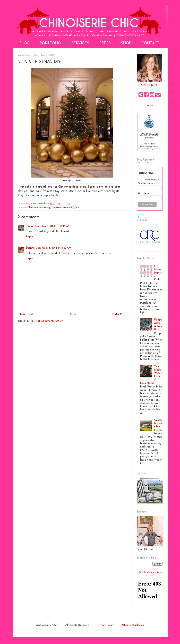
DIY (71, 208)
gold (77, 208)
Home (73, 314)
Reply (29, 237)
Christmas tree (60, 208)
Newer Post (26, 314)
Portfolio (50, 43)
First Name (143, 193)
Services (80, 43)
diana (29, 226)
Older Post (119, 314)
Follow (150, 105)
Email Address (146, 183)
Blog (24, 43)
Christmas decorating (39, 208)
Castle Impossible (158, 423)
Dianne (30, 248)
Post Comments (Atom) (49, 321)
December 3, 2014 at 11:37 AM (53, 248)
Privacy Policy (105, 625)
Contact (150, 43)
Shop (126, 43)
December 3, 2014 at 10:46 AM (52, 226)
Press (105, 43)
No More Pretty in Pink (158, 273)
